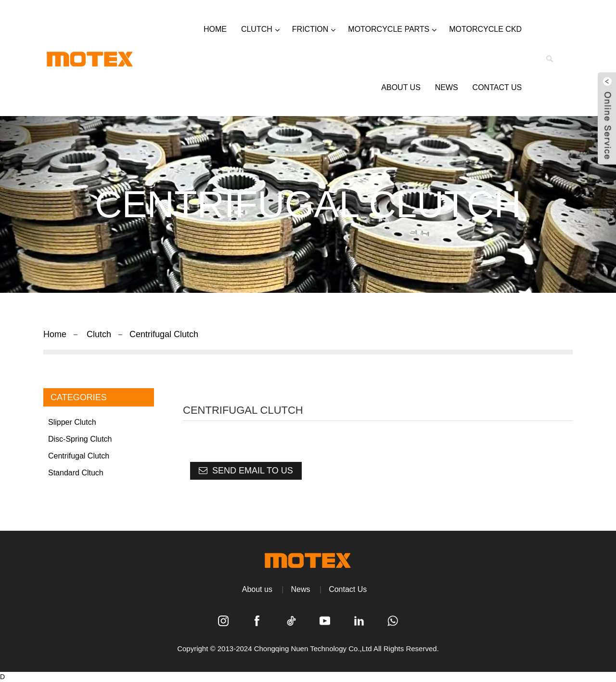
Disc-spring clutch (80, 439)
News (301, 589)
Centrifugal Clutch (164, 334)
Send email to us (253, 471)
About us (257, 589)
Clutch (99, 334)
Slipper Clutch (72, 422)
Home (55, 334)
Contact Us (348, 589)
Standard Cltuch (76, 473)
